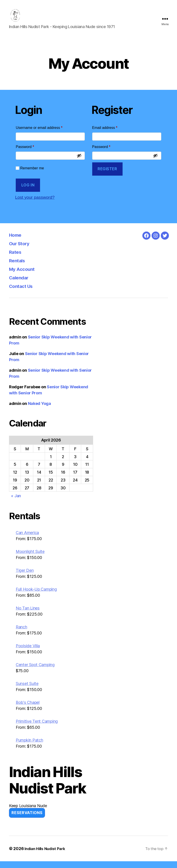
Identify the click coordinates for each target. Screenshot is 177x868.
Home (17, 242)
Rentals (18, 267)
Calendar (20, 284)
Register (107, 176)
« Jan (16, 502)
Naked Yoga (39, 410)
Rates (16, 259)
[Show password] (79, 162)
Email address (112, 134)
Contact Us (23, 293)
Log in (28, 192)
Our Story (21, 250)
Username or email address (46, 134)
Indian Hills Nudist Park (47, 855)
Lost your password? (37, 204)
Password (32, 153)
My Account (24, 276)
